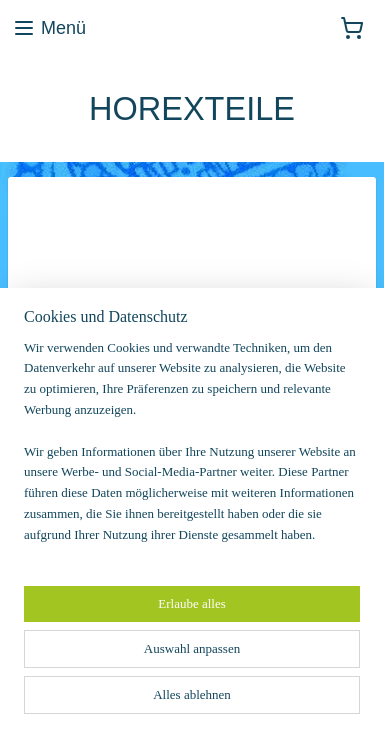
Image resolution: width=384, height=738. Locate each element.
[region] (192, 450)
